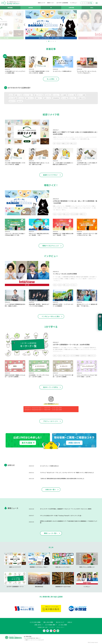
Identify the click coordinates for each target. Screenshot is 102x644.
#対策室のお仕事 (82, 98)
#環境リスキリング (29, 98)
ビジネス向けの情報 (35, 622)
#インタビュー (56, 95)
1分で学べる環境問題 (62, 3)
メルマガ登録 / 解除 (50, 625)
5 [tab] (55, 41)
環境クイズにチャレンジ (51, 246)
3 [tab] (51, 41)
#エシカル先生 (65, 98)
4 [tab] (53, 41)
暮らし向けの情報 (48, 622)
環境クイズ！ (51, 3)
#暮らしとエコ (73, 143)
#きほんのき (20, 101)
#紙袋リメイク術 (18, 95)
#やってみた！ (73, 98)
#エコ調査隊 (64, 95)
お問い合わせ (38, 625)
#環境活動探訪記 (56, 98)
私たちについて (60, 622)
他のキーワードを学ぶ (51, 387)
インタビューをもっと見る (51, 316)
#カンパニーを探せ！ (28, 95)
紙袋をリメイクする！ (51, 175)
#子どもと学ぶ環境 (13, 98)
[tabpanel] (51, 25)
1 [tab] (47, 41)
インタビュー (74, 3)
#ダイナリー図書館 (82, 95)
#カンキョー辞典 (72, 95)
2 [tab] (49, 41)
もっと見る (51, 79)
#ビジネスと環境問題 (75, 356)
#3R (54, 143)
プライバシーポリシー (60, 627)
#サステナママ (12, 101)
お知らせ (70, 622)
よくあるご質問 (63, 625)
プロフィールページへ (51, 421)
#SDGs (55, 214)
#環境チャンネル (47, 98)
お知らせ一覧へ (51, 489)
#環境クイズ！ (38, 98)
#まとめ (11, 95)
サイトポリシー (52, 627)
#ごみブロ (21, 98)
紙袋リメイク (42, 3)
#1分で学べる (48, 95)
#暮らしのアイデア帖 (39, 95)
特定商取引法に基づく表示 (42, 627)
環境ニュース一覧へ (51, 533)
